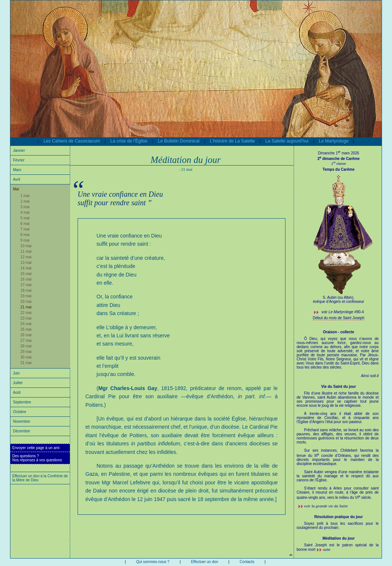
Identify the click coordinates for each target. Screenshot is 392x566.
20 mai (26, 302)
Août (17, 392)
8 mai (25, 235)
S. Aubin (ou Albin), (338, 297)
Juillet (18, 383)
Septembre (22, 402)
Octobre (20, 412)
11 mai (26, 251)
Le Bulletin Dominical (179, 141)
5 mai (25, 218)
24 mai (26, 324)
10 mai (26, 246)
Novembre (22, 421)
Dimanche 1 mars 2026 (339, 153)
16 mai (26, 279)
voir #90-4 (343, 312)
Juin (16, 373)
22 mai (26, 313)
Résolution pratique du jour (339, 517)
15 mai (26, 274)
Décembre (22, 431)
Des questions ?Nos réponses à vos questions (37, 458)
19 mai (26, 296)
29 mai (26, 352)
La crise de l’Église (129, 141)
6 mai (25, 224)
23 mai (26, 318)
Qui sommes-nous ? (153, 562)
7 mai (25, 229)
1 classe (339, 164)
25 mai (26, 329)
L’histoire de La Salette (232, 141)
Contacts (247, 562)
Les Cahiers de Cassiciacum (72, 141)
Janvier (19, 151)
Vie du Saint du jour (339, 387)
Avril (17, 179)
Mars (17, 170)
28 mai (26, 346)
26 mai (26, 335)
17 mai (26, 285)
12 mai (26, 257)
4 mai (25, 212)
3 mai (25, 207)
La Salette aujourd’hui (287, 141)
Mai (16, 189)
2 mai (25, 201)
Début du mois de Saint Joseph (339, 318)
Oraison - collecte (339, 332)
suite (326, 549)
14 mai (26, 268)
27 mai (26, 341)
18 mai (26, 290)
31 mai (26, 363)
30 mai (26, 357)
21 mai (26, 307)
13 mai (26, 263)
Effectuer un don (204, 562)
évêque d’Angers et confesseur (339, 302)
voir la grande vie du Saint (326, 506)
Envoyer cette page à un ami (36, 448)
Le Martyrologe (334, 141)
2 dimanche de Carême (339, 159)
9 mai (25, 240)
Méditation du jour (339, 538)
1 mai (25, 196)
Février (19, 160)
